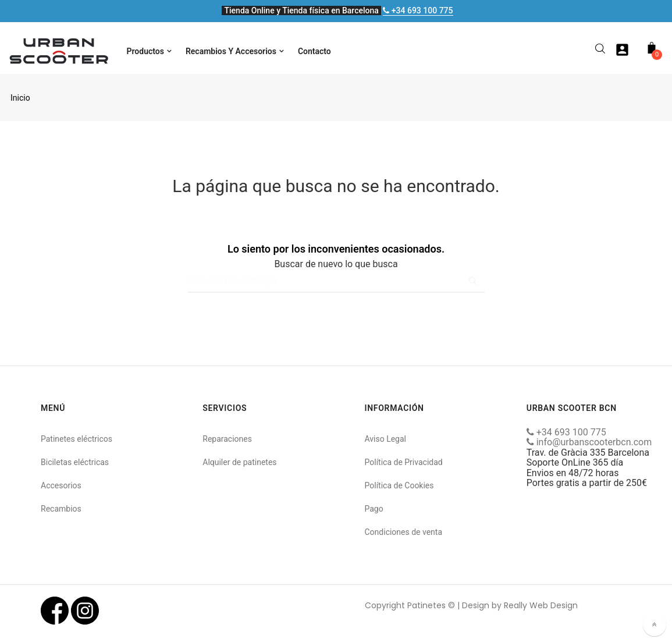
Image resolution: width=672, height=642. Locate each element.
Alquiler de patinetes (239, 462)
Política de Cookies (399, 485)
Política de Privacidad (404, 462)
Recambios (61, 509)
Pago (374, 509)
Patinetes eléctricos (77, 439)
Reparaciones (227, 439)
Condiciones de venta (404, 532)
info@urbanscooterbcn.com (589, 442)
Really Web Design (541, 605)
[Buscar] (336, 281)
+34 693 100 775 (418, 10)
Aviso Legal (386, 439)
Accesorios (61, 485)
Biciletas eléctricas (75, 462)
